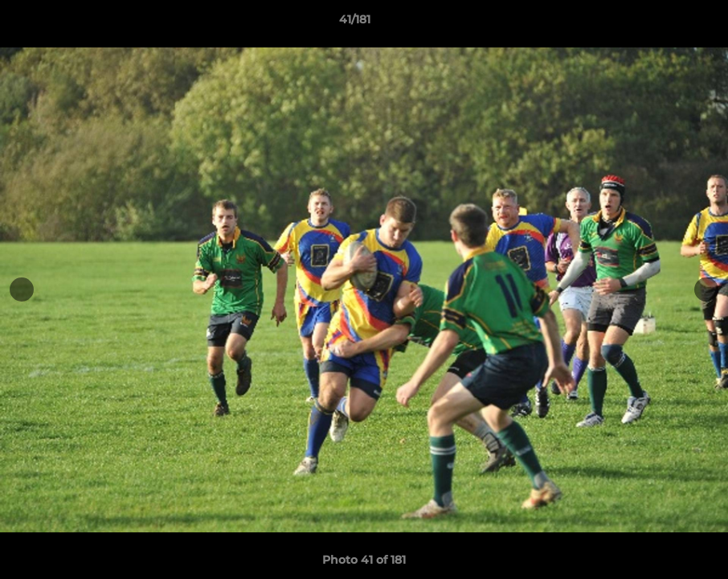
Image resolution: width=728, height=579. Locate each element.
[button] (661, 23)
